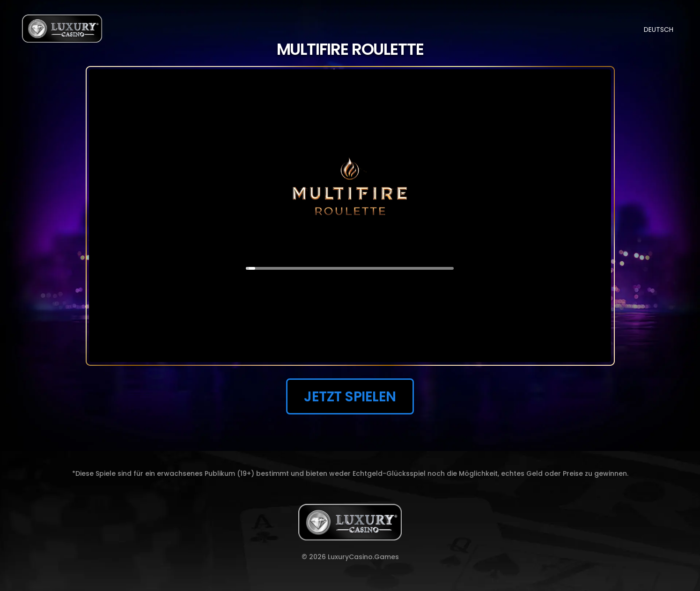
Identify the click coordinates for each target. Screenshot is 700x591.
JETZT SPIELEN (350, 396)
